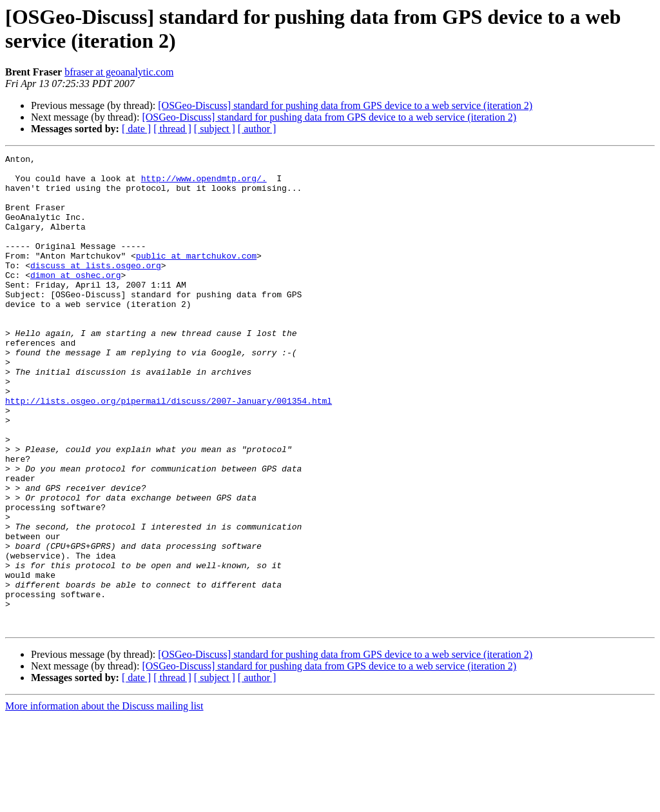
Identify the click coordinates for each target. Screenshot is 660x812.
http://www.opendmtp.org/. (204, 184)
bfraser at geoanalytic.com (119, 72)
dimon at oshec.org (75, 300)
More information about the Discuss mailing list (104, 801)
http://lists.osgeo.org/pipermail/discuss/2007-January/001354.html (169, 451)
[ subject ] (215, 129)
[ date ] (136, 129)
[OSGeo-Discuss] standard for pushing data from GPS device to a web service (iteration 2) (345, 105)
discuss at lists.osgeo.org (96, 288)
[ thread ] (172, 129)
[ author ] (257, 129)
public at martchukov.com (196, 277)
